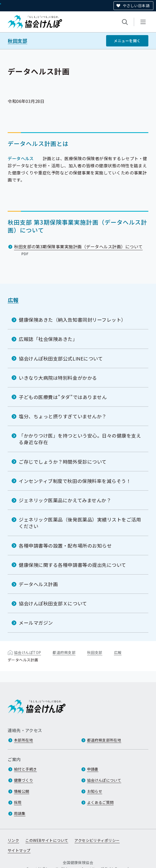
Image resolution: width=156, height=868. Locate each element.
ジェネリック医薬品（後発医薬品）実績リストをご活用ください (80, 523)
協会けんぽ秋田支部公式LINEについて (61, 358)
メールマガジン (36, 623)
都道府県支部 (64, 652)
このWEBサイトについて (47, 840)
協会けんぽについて (104, 780)
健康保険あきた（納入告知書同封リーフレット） (72, 320)
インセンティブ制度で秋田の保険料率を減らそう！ (75, 481)
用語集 (20, 813)
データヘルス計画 (38, 584)
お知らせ (95, 791)
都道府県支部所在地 (104, 740)
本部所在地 (23, 740)
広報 (13, 300)
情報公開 (22, 791)
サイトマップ (19, 850)
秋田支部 (17, 41)
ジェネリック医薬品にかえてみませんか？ (65, 500)
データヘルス (21, 158)
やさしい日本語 (136, 6)
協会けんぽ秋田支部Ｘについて (53, 603)
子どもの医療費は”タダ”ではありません (63, 397)
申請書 (93, 769)
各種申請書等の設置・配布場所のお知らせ (65, 545)
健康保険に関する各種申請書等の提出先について (72, 565)
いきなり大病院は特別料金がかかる (58, 377)
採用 (18, 802)
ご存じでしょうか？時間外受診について (63, 461)
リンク (13, 840)
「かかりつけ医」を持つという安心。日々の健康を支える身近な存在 (80, 439)
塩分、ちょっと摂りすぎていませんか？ (63, 416)
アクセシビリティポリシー (97, 840)
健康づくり (23, 780)
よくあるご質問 (100, 802)
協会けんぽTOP (27, 652)
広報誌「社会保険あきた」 (48, 339)
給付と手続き (25, 769)
